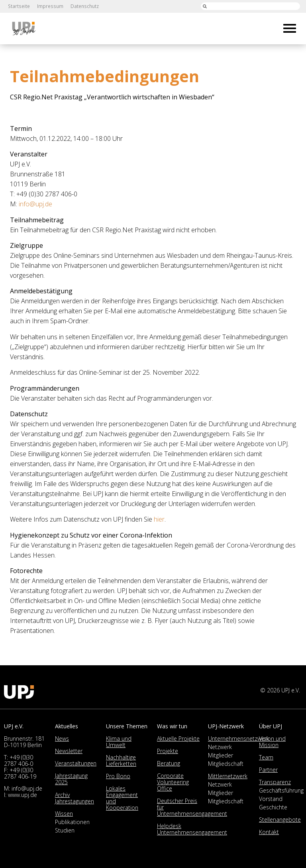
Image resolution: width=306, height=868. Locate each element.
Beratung (169, 763)
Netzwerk (220, 747)
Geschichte (273, 807)
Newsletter (69, 751)
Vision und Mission (272, 742)
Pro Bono (118, 776)
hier (159, 519)
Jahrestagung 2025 (71, 779)
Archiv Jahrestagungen (75, 798)
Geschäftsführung (281, 790)
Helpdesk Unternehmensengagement (192, 829)
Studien (65, 830)
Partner (268, 770)
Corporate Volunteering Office (173, 782)
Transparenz (275, 782)
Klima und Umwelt (119, 742)
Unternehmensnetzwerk (239, 738)
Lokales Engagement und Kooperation (122, 798)
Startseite (19, 6)
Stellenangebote (280, 820)
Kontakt (269, 832)
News (62, 738)
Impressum (49, 6)
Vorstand (271, 799)
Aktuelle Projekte (178, 738)
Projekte (168, 751)
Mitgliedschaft (226, 764)
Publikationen (72, 822)
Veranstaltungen (76, 763)
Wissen (64, 814)
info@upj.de (35, 204)
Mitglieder (221, 755)
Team (266, 757)
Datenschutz (83, 6)
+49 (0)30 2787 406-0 (19, 760)
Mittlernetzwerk (228, 776)
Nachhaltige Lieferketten (121, 760)
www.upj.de (23, 795)
